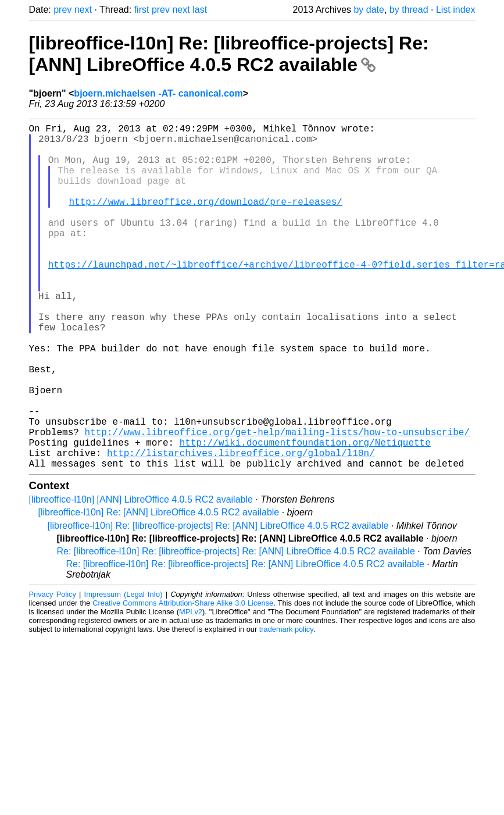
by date (369, 10)
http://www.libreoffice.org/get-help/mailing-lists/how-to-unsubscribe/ (277, 501)
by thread (409, 10)
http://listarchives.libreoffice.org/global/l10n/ (241, 527)
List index (456, 10)
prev (62, 10)
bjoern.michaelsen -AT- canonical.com (158, 93)
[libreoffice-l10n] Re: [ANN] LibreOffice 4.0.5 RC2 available (159, 589)
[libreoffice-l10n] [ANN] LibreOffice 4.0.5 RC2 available (141, 576)
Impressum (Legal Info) (124, 671)
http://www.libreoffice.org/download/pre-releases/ (205, 220)
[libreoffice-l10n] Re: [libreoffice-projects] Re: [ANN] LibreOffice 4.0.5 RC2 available (229, 54)
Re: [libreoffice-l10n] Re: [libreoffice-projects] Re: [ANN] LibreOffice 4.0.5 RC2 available (236, 628)
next (83, 10)
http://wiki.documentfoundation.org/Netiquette (305, 514)
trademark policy (286, 706)
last (200, 10)
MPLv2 (191, 688)
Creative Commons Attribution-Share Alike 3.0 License (183, 680)
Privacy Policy (53, 671)
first (142, 10)
